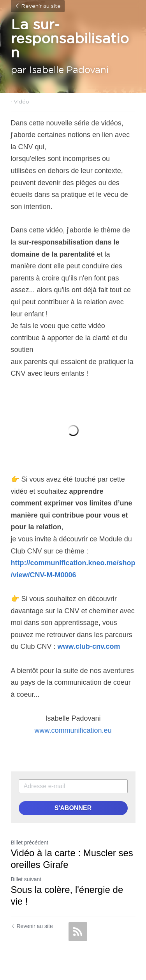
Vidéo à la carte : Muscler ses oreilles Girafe (72, 859)
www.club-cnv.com (89, 646)
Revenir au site (38, 6)
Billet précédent (30, 843)
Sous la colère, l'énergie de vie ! (67, 895)
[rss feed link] (78, 932)
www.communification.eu (73, 730)
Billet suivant (26, 879)
